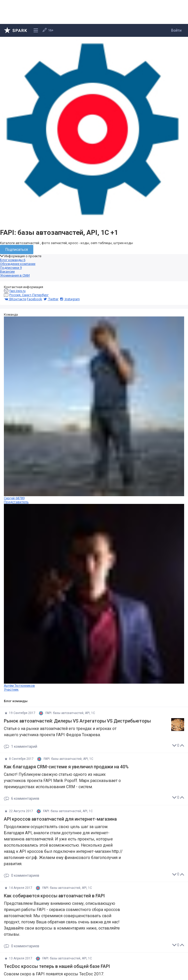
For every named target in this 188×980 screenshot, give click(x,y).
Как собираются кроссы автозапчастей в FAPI (54, 896)
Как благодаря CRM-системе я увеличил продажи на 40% (66, 767)
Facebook (34, 299)
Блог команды (13, 260)
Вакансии (7, 272)
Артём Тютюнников (94, 598)
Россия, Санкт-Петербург (29, 295)
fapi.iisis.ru (17, 291)
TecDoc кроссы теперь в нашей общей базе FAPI (57, 966)
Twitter (51, 299)
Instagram (69, 299)
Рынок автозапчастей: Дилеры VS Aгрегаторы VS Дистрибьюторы (77, 721)
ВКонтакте (15, 299)
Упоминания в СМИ (15, 275)
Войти (176, 30)
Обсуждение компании (18, 264)
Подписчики (11, 268)
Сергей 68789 (94, 410)
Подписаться (17, 250)
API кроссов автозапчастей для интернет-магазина (60, 819)
